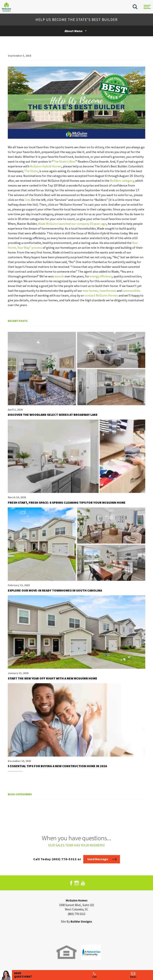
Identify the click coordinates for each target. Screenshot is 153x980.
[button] (135, 7)
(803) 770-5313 (77, 914)
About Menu (74, 31)
